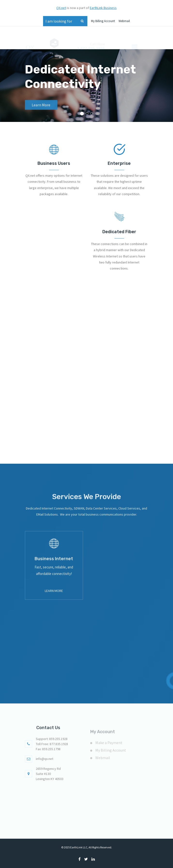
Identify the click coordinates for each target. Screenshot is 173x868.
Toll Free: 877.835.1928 (52, 750)
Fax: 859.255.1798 (48, 755)
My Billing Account (103, 18)
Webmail (124, 18)
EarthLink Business (103, 5)
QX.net (61, 5)
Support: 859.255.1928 (52, 745)
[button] (82, 114)
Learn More (41, 110)
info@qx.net (45, 764)
